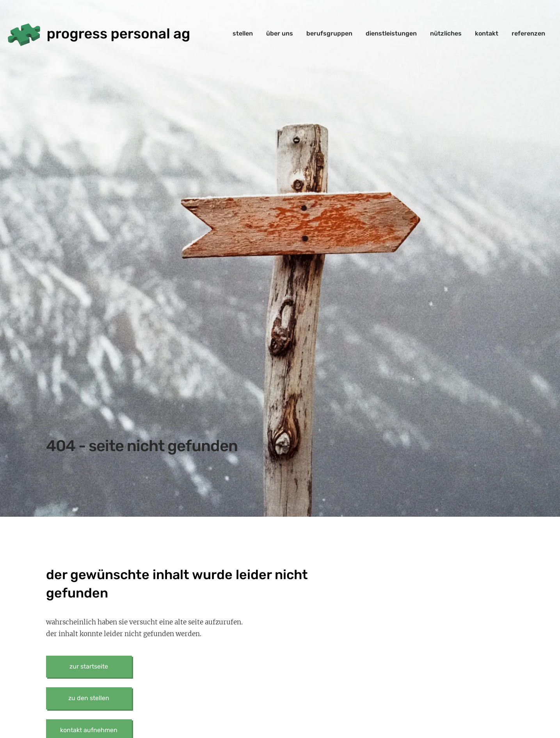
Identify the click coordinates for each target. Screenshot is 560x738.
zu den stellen (89, 698)
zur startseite (89, 666)
